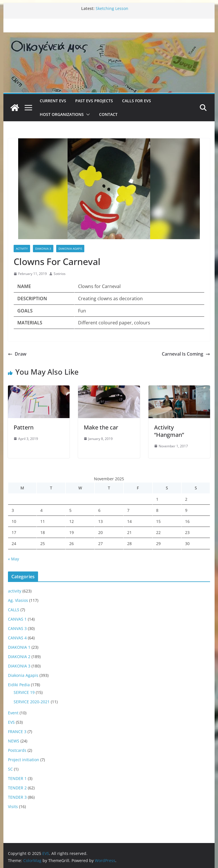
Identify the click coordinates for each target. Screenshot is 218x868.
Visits (13, 807)
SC (10, 769)
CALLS (14, 610)
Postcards (17, 750)
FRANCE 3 (17, 732)
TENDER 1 (17, 778)
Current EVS (53, 101)
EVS (11, 722)
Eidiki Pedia (19, 685)
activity (22, 249)
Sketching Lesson (112, 8)
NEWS (14, 741)
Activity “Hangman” (169, 431)
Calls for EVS (137, 101)
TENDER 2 (17, 788)
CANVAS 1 (17, 619)
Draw (17, 354)
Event (13, 713)
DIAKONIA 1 (19, 647)
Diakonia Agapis (70, 249)
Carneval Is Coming (186, 354)
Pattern (24, 427)
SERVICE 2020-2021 (32, 702)
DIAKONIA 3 (43, 249)
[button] (87, 114)
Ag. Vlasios (18, 600)
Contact (108, 114)
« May (13, 559)
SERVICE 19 (24, 692)
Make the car (101, 427)
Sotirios (60, 274)
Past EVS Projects (94, 101)
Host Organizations (62, 114)
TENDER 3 (17, 797)
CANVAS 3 (17, 628)
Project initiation (24, 760)
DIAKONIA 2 (19, 657)
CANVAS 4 (17, 638)
